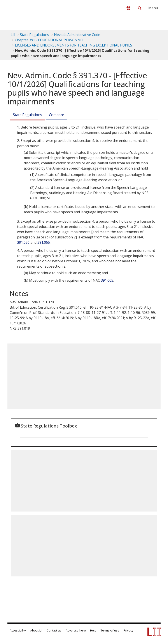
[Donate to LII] (128, 8)
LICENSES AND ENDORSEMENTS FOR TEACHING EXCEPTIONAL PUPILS (73, 45)
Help (93, 630)
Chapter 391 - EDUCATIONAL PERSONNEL (50, 40)
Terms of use (110, 630)
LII (13, 35)
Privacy (128, 630)
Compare (57, 115)
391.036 (23, 242)
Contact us (54, 630)
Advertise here (76, 630)
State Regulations (34, 35)
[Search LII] (140, 8)
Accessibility (18, 630)
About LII (36, 630)
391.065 (44, 242)
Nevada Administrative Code (77, 35)
